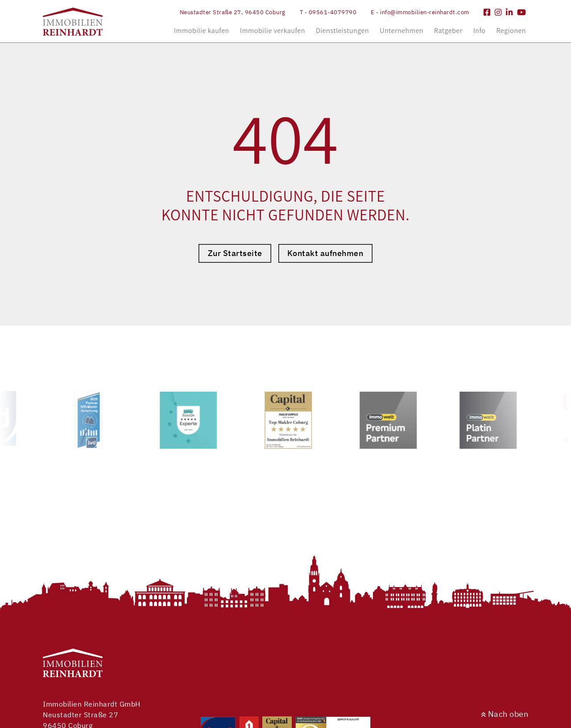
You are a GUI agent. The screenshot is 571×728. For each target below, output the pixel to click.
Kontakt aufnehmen (325, 253)
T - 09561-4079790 (328, 12)
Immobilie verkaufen (273, 31)
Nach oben (505, 714)
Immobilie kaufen (202, 31)
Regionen (511, 31)
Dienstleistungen (342, 31)
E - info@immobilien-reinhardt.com (420, 12)
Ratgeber (448, 31)
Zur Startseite (235, 253)
